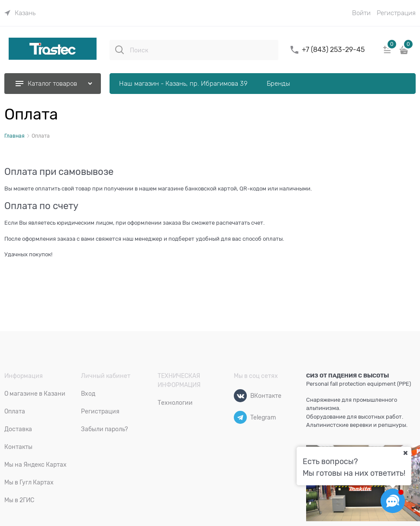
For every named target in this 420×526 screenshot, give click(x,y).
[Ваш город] (405, 453)
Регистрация (396, 13)
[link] (20, 13)
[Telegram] (240, 417)
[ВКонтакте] (240, 396)
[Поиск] (120, 50)
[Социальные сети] (393, 501)
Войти (361, 13)
